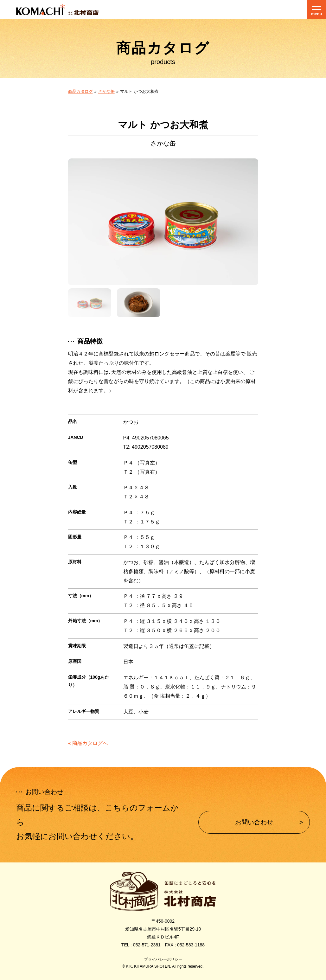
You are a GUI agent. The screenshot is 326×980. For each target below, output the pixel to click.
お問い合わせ (254, 822)
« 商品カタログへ (88, 743)
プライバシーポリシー (163, 959)
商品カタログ (80, 91)
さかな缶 (106, 91)
